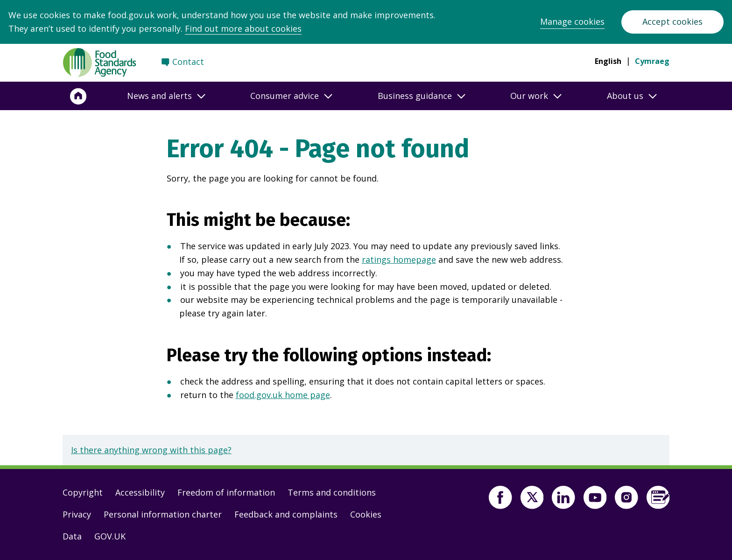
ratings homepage (399, 259)
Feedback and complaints (286, 514)
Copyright (83, 492)
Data (72, 536)
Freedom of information (226, 492)
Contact (188, 62)
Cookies (366, 514)
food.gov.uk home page (283, 395)
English (608, 61)
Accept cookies (672, 21)
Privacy (77, 514)
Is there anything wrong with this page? (151, 450)
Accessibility (140, 492)
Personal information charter (163, 514)
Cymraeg (652, 61)
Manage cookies (572, 21)
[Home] (78, 96)
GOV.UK (110, 536)
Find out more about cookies (243, 28)
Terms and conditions (332, 492)
